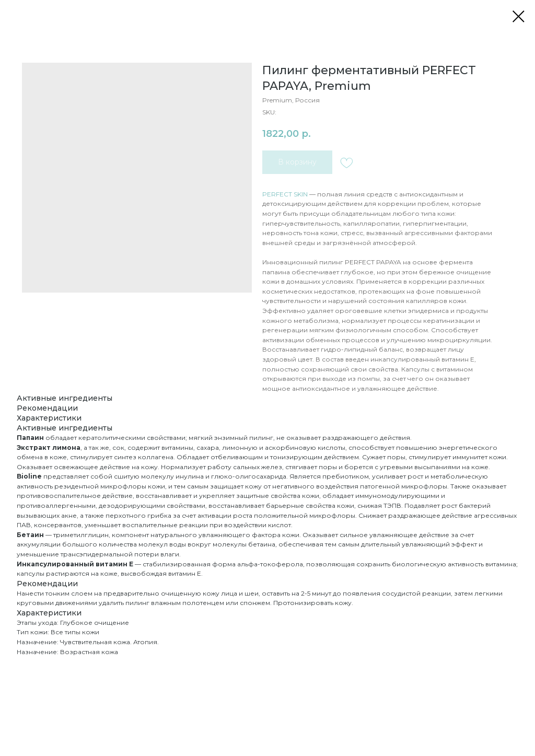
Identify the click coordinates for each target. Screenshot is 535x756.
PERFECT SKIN (285, 194)
